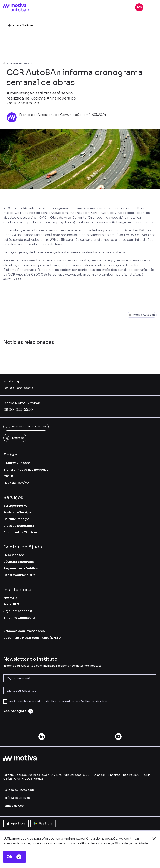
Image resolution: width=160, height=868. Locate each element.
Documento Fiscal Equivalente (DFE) (33, 638)
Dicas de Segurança (19, 526)
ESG (8, 476)
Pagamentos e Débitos (21, 568)
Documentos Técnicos (21, 532)
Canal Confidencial (20, 575)
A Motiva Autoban (17, 463)
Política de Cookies (17, 798)
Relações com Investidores (24, 631)
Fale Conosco (14, 555)
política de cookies (92, 843)
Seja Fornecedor (18, 611)
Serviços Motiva (16, 506)
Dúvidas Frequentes (18, 562)
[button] (139, 8)
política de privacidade (129, 843)
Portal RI (12, 604)
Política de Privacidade (19, 790)
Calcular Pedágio (16, 519)
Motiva (11, 598)
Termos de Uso (14, 806)
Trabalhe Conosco (19, 618)
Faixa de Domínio (16, 483)
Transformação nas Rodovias (26, 470)
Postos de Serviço (17, 512)
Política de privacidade (95, 701)
